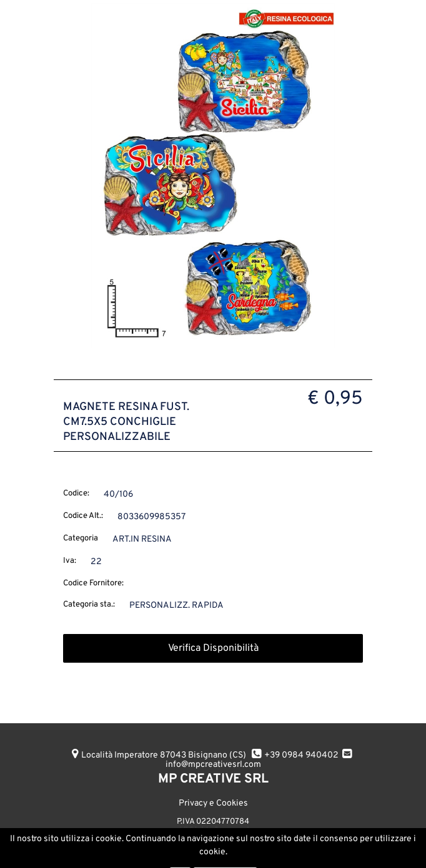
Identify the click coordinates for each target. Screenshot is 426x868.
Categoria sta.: (89, 605)
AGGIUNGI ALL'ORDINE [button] (149, 847)
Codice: (76, 494)
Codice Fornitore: (93, 583)
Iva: (70, 561)
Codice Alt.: (83, 516)
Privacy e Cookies (213, 803)
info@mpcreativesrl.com (213, 765)
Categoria (81, 539)
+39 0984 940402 (301, 755)
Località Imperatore (164, 755)
